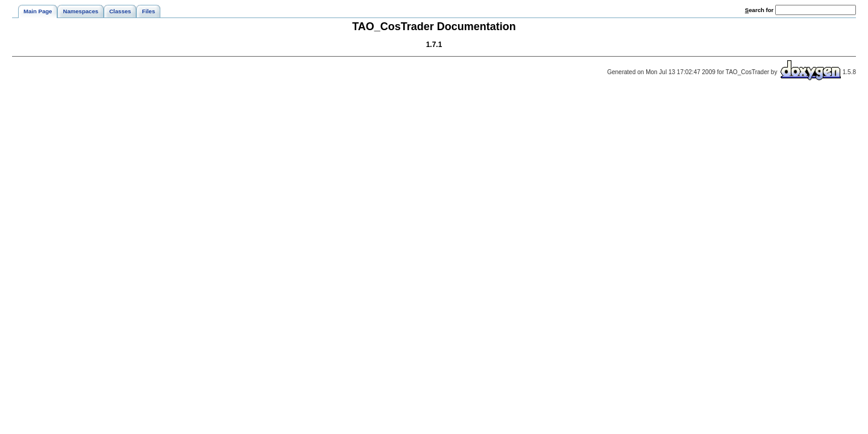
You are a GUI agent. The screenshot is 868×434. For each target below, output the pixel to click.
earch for (759, 10)
